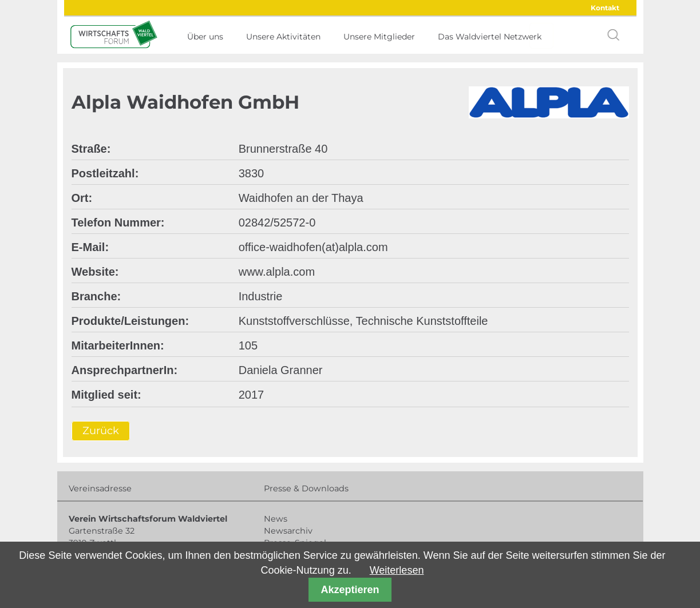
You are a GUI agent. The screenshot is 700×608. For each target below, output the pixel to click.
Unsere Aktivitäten (283, 37)
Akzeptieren (350, 590)
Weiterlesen (397, 570)
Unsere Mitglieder (379, 37)
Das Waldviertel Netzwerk (490, 37)
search (614, 35)
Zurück (101, 431)
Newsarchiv (288, 531)
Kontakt (605, 8)
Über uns (205, 37)
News (276, 519)
